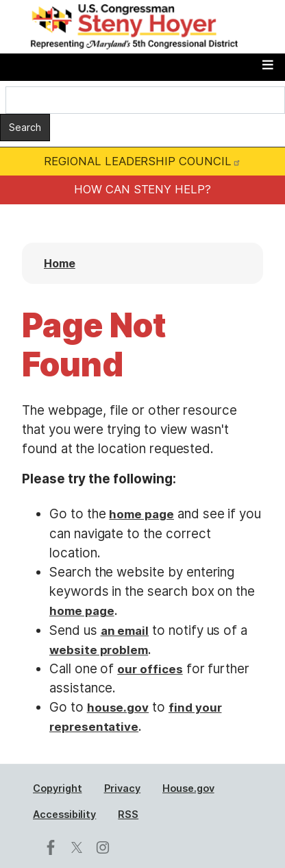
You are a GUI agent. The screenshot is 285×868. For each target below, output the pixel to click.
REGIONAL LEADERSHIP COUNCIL (142, 161)
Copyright (58, 788)
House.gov (188, 788)
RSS (128, 814)
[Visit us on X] (80, 847)
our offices (150, 669)
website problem (99, 650)
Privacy (123, 788)
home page (141, 514)
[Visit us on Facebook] (54, 847)
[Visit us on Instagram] (106, 847)
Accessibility (64, 814)
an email (125, 631)
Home (60, 263)
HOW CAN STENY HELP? (142, 189)
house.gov (118, 708)
